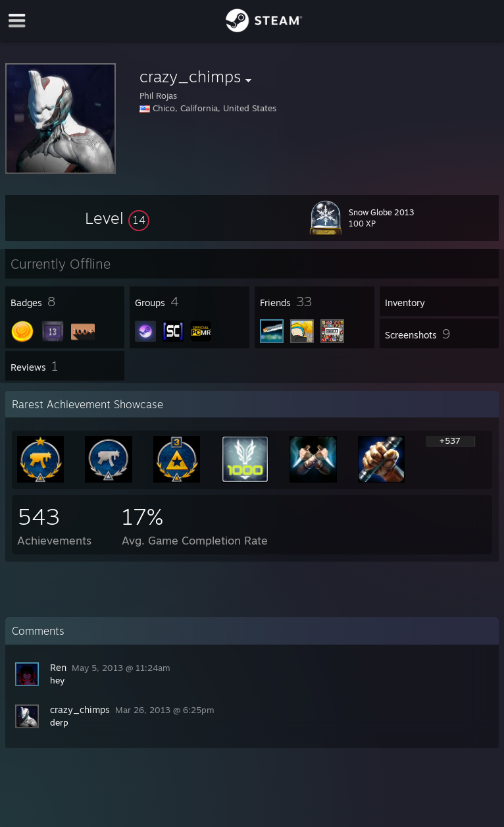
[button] (117, 218)
